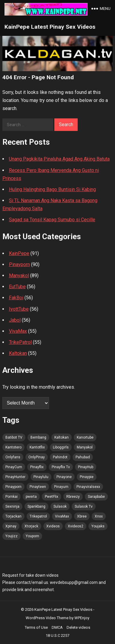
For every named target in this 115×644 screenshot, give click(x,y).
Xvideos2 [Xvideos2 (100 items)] (76, 526)
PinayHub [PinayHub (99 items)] (86, 467)
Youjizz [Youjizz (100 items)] (11, 536)
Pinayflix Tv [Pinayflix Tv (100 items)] (61, 467)
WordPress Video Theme (47, 618)
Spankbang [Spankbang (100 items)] (36, 506)
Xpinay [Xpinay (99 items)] (11, 526)
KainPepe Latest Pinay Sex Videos (50, 27)
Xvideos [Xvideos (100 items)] (53, 526)
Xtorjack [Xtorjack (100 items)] (31, 526)
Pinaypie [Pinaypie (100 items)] (87, 477)
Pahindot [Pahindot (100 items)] (60, 457)
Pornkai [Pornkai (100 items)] (11, 497)
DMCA (57, 627)
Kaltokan (18, 353)
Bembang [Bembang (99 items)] (38, 437)
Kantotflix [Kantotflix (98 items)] (37, 447)
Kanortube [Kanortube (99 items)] (85, 437)
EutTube (17, 287)
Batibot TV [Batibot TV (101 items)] (14, 437)
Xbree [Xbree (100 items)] (82, 516)
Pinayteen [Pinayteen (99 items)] (38, 487)
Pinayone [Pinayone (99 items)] (64, 477)
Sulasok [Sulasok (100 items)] (60, 506)
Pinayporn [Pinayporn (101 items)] (13, 487)
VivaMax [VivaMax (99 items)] (62, 516)
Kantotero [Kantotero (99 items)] (13, 447)
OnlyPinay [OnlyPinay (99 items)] (37, 457)
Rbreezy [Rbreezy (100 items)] (73, 497)
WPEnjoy (82, 618)
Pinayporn (19, 264)
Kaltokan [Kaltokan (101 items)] (62, 437)
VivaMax (18, 331)
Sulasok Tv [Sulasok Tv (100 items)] (84, 506)
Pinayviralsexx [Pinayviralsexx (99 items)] (88, 487)
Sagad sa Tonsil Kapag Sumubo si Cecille (52, 220)
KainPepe (19, 253)
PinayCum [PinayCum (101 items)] (14, 467)
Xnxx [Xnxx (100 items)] (99, 516)
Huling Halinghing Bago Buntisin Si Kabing (52, 189)
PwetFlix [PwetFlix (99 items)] (52, 497)
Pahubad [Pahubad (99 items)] (83, 457)
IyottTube (19, 309)
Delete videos (78, 627)
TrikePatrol (20, 342)
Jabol (15, 320)
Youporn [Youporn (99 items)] (32, 536)
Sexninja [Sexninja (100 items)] (12, 506)
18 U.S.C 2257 (57, 635)
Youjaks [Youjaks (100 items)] (98, 526)
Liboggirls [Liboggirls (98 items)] (61, 447)
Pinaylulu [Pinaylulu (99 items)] (41, 477)
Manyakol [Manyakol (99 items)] (85, 447)
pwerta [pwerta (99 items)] (31, 497)
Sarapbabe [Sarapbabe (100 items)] (96, 497)
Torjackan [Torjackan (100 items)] (13, 516)
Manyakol (19, 276)
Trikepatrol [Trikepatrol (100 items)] (38, 516)
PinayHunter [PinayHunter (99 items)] (15, 477)
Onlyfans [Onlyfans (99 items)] (13, 457)
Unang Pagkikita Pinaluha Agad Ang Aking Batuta (59, 159)
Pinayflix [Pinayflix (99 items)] (37, 467)
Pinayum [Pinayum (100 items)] (61, 487)
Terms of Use (36, 627)
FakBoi (16, 298)
